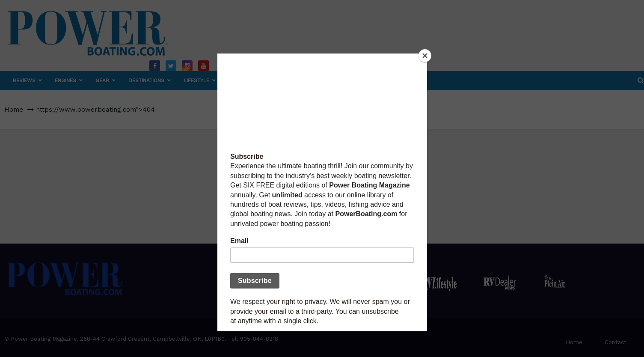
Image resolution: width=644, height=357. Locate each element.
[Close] (425, 56)
